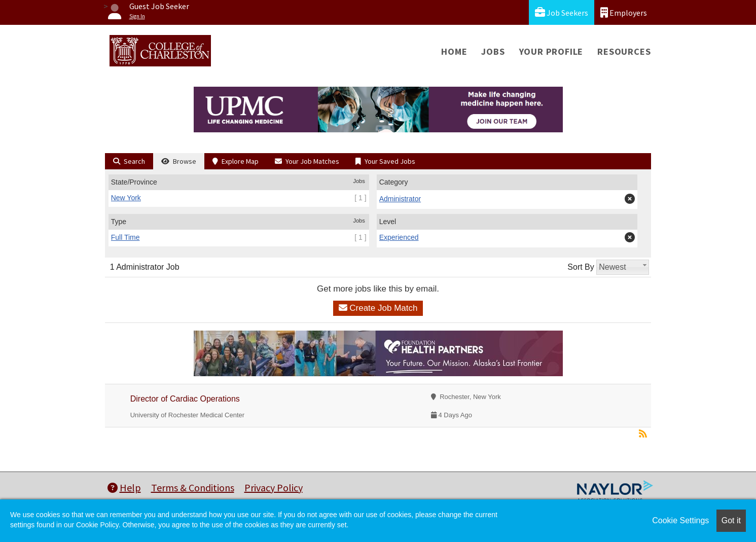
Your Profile (551, 51)
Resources (624, 51)
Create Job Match (378, 308)
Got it (731, 520)
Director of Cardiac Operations (185, 399)
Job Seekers (562, 12)
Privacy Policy (274, 487)
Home (454, 51)
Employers (624, 12)
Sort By (581, 267)
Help (124, 487)
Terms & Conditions (193, 487)
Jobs (493, 51)
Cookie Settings (680, 520)
